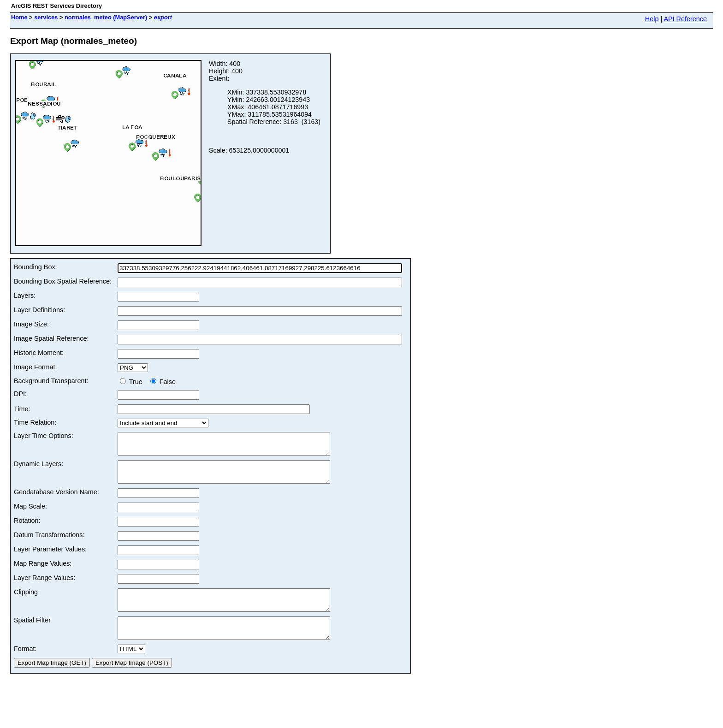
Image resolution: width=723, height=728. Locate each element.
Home (19, 17)
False (163, 382)
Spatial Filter (32, 633)
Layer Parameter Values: (50, 557)
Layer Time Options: (44, 436)
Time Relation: (35, 422)
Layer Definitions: (39, 310)
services (46, 17)
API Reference (685, 19)
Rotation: (27, 529)
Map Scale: (30, 515)
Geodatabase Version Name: (56, 500)
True (133, 382)
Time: (22, 409)
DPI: (20, 394)
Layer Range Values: (44, 586)
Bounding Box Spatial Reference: (63, 281)
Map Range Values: (43, 572)
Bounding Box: (36, 267)
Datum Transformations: (49, 543)
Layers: (25, 296)
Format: (25, 665)
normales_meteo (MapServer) (106, 17)
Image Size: (31, 324)
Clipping (26, 600)
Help (652, 19)
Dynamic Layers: (39, 468)
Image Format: (36, 367)
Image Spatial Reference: (51, 338)
